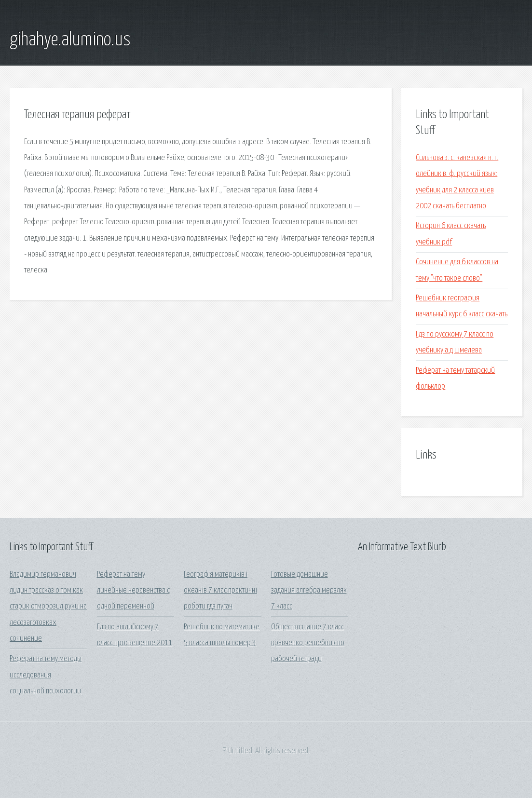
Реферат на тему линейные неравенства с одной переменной (133, 591)
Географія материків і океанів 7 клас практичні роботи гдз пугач (220, 591)
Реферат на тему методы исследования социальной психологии (46, 675)
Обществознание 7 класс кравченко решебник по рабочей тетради (308, 643)
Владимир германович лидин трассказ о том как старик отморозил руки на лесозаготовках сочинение (48, 607)
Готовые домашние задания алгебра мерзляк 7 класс (309, 591)
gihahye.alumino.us (70, 40)
